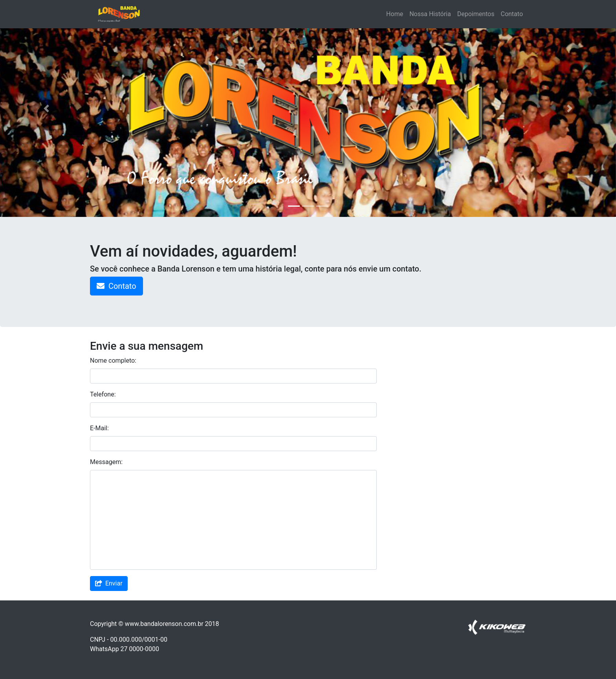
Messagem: (106, 462)
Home (395, 14)
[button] (46, 108)
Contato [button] (116, 286)
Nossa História (430, 14)
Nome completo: (113, 361)
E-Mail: (99, 428)
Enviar (109, 583)
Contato (512, 14)
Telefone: (103, 394)
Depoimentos (476, 14)
